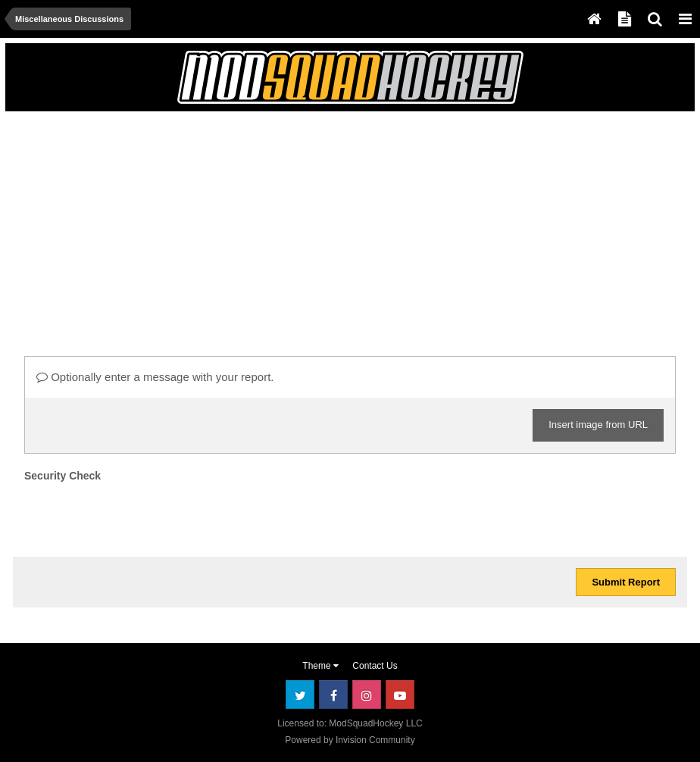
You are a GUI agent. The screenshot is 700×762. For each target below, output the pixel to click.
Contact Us (375, 666)
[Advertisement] (190, 225)
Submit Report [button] (626, 582)
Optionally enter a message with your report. (155, 377)
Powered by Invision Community (350, 740)
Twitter (300, 695)
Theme (320, 666)
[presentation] (139, 516)
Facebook (333, 695)
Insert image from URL (598, 425)
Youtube (400, 695)
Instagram (367, 695)
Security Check (62, 476)
